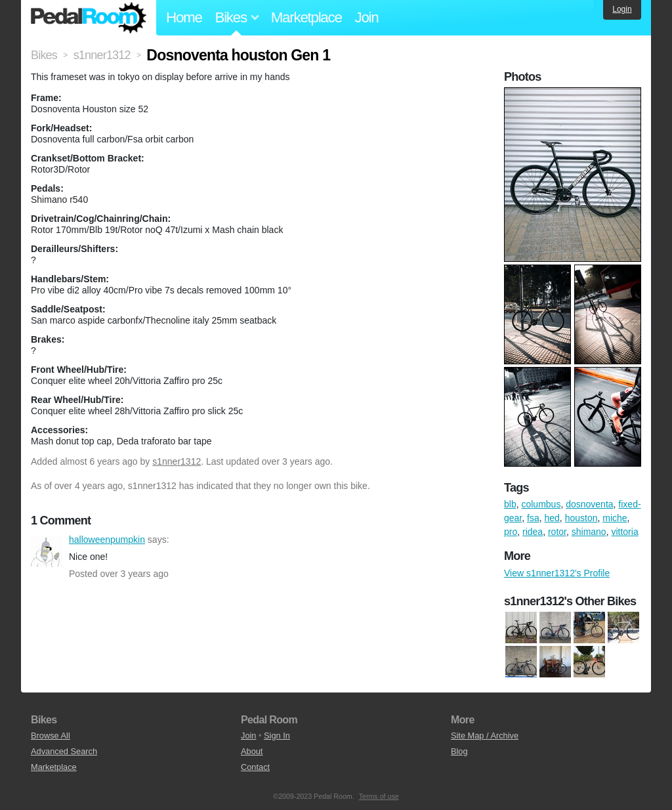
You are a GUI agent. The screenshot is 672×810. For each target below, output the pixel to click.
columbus (541, 504)
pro (511, 532)
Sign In (277, 735)
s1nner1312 (177, 461)
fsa (533, 518)
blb (510, 504)
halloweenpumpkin (47, 551)
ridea (533, 532)
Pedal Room (89, 18)
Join (367, 17)
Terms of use (379, 796)
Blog (459, 751)
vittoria (624, 532)
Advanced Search (64, 751)
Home (184, 17)
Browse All (51, 735)
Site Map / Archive (485, 735)
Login (622, 9)
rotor (557, 532)
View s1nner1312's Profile (557, 573)
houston (581, 518)
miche (615, 518)
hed (552, 518)
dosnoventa (589, 504)
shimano (589, 532)
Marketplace (306, 17)
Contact (255, 767)
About (252, 751)
